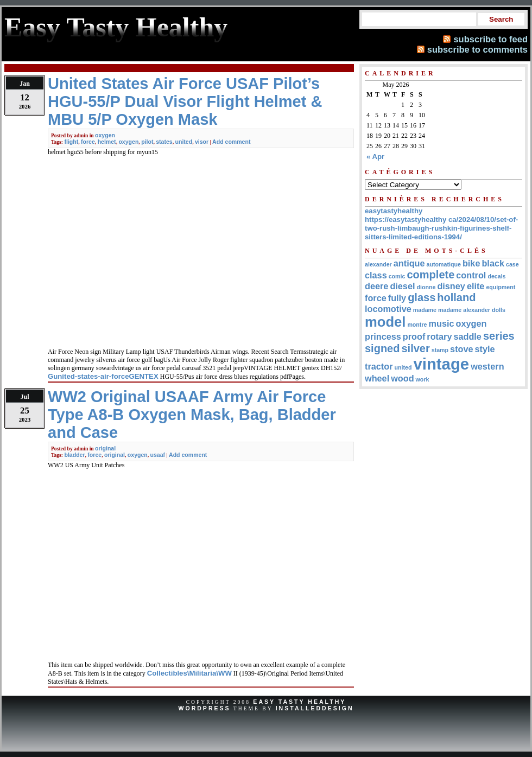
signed (382, 348)
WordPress (204, 708)
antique (409, 263)
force (88, 142)
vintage (441, 364)
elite (476, 286)
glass (422, 297)
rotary (439, 336)
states (164, 142)
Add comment (231, 142)
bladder (74, 455)
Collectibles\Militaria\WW (189, 673)
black (493, 263)
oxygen (105, 135)
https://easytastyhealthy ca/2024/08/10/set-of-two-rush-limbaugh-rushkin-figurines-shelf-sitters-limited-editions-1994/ (441, 228)
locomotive (388, 309)
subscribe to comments (477, 49)
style (485, 349)
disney (451, 286)
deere (376, 286)
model (385, 322)
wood (402, 378)
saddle (467, 336)
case (512, 264)
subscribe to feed (490, 39)
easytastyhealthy (394, 211)
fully (397, 298)
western (487, 366)
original (105, 448)
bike (471, 263)
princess (383, 336)
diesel (402, 286)
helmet (107, 142)
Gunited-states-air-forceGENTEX (103, 376)
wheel (377, 378)
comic (397, 276)
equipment (501, 287)
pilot (147, 142)
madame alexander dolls (472, 310)
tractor (379, 366)
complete (430, 275)
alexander (378, 264)
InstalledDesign (315, 708)
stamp (440, 350)
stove (461, 349)
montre (417, 325)
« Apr (375, 157)
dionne (426, 287)
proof (414, 336)
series (499, 336)
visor (202, 142)
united (184, 142)
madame (425, 310)
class (376, 275)
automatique (444, 264)
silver (415, 348)
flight (71, 142)
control (471, 275)
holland (456, 297)
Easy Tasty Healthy (299, 702)
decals (496, 276)
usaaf (158, 455)
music (442, 323)
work (423, 379)
